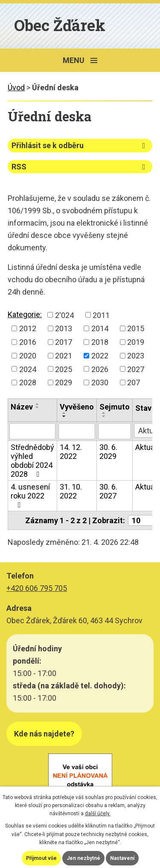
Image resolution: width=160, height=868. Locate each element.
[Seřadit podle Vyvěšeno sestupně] (64, 416)
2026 (100, 369)
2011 (101, 315)
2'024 (64, 315)
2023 (136, 356)
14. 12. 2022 (71, 452)
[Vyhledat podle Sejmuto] (115, 431)
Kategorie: (25, 314)
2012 (28, 328)
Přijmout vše (41, 858)
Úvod (16, 87)
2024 (28, 369)
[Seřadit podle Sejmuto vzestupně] (104, 413)
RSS (80, 167)
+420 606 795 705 (37, 588)
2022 (100, 356)
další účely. (98, 814)
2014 (100, 328)
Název (22, 407)
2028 (28, 382)
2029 (64, 382)
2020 (28, 356)
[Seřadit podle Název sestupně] (38, 407)
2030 (100, 382)
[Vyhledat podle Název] (32, 431)
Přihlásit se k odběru (80, 145)
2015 (136, 328)
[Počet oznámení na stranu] (143, 520)
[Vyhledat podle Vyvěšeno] (77, 431)
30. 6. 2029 (108, 452)
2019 (136, 342)
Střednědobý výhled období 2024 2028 (32, 461)
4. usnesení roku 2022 (30, 496)
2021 (64, 356)
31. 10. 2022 (71, 491)
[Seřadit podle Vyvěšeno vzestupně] (64, 413)
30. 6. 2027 (108, 491)
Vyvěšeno (77, 407)
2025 (64, 369)
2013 (64, 328)
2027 (136, 369)
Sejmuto (115, 407)
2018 (100, 342)
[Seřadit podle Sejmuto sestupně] (104, 416)
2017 (64, 342)
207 (134, 382)
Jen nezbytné (83, 858)
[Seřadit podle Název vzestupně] (38, 404)
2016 (28, 342)
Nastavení (122, 858)
